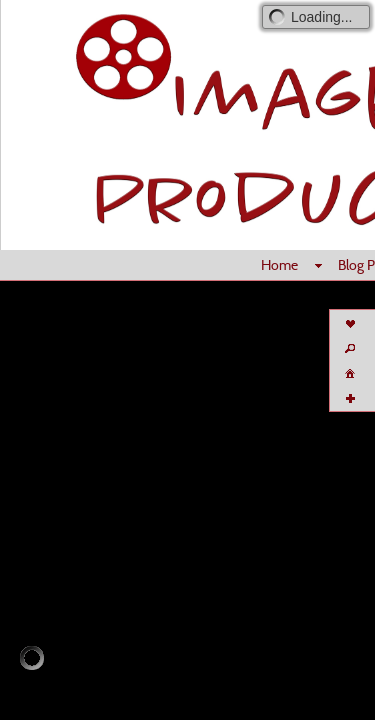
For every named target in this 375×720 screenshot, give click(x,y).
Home (279, 265)
